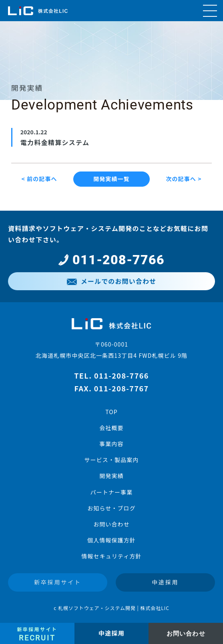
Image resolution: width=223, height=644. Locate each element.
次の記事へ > (184, 179)
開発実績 (111, 476)
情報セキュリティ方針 (111, 556)
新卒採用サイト (58, 582)
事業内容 (111, 444)
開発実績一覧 (111, 179)
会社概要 (111, 428)
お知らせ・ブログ (111, 508)
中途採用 (165, 582)
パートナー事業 (112, 492)
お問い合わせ (111, 524)
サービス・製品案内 (111, 460)
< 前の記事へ (39, 179)
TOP (111, 412)
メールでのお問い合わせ (111, 281)
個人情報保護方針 (111, 540)
